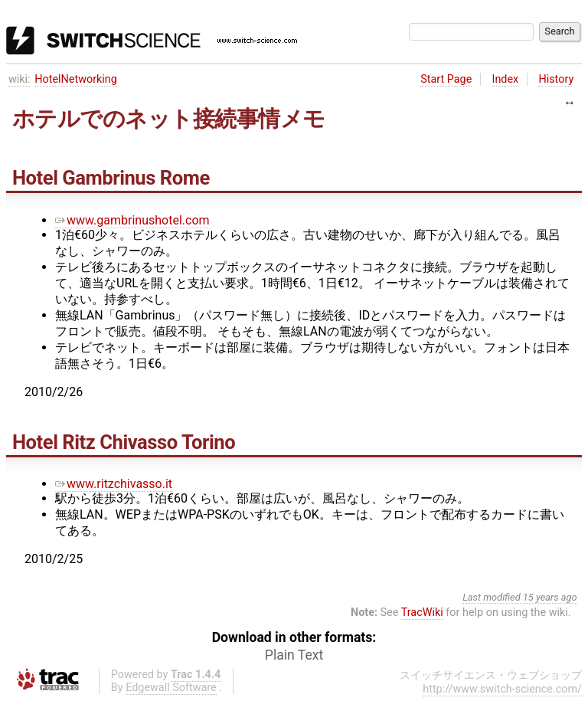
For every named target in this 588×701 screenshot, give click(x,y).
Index (506, 79)
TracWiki (422, 613)
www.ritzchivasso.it (114, 484)
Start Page (446, 79)
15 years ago (550, 597)
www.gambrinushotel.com (132, 220)
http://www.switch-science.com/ (502, 689)
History (556, 79)
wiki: (20, 79)
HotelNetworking (76, 79)
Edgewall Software (171, 688)
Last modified (492, 597)
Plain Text (294, 655)
